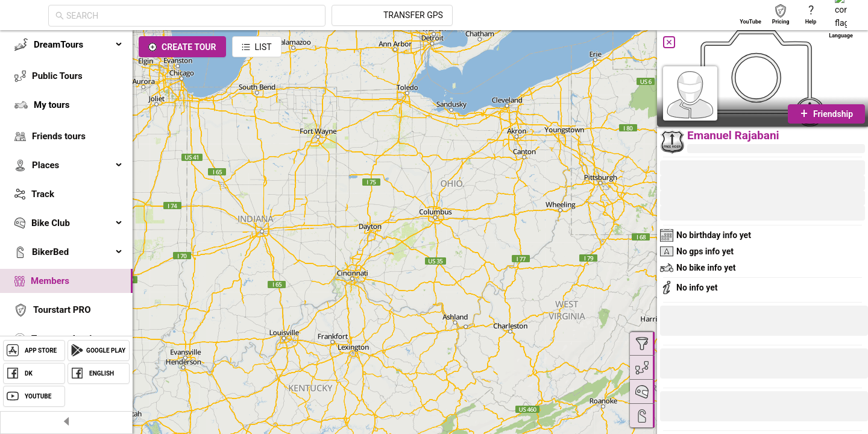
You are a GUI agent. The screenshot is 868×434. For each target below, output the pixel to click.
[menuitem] (66, 45)
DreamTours (78, 45)
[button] (700, 408)
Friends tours (59, 136)
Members (50, 281)
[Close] (669, 42)
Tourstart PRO (62, 310)
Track (43, 194)
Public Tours (57, 76)
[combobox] (301, 16)
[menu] (66, 206)
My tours (52, 105)
